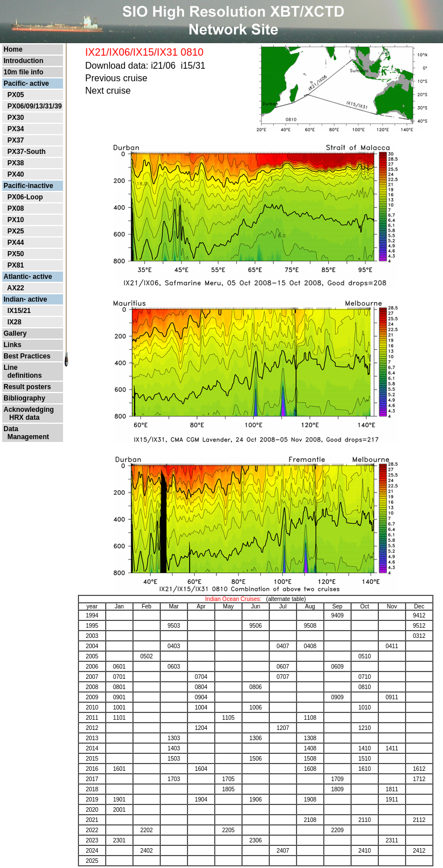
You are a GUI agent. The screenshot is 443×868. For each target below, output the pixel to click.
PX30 (16, 118)
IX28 (14, 322)
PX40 (16, 174)
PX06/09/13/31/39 (35, 106)
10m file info (23, 72)
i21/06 (164, 66)
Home (13, 49)
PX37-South (26, 152)
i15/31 (193, 66)
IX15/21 (19, 311)
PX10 (16, 220)
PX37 (16, 140)
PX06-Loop (25, 197)
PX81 (16, 265)
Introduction (23, 61)
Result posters (27, 387)
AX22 (15, 288)
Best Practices (27, 356)
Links (12, 345)
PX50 (16, 254)
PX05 (16, 95)
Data (11, 429)
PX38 (16, 163)
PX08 (16, 208)
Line (11, 368)
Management (26, 437)
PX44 (16, 243)
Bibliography (24, 398)
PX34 (16, 129)
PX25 (16, 231)
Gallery (15, 333)
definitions (22, 375)
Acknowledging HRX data (29, 414)
